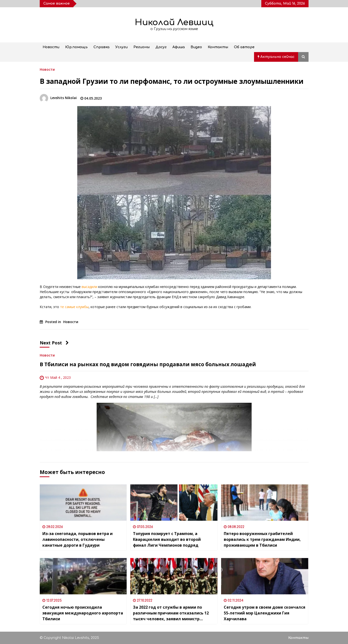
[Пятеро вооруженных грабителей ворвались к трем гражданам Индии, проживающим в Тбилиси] (265, 503)
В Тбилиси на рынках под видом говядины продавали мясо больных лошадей (148, 364)
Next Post (54, 343)
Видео (196, 47)
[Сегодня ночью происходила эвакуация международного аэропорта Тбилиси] (83, 576)
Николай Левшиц (174, 22)
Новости (51, 47)
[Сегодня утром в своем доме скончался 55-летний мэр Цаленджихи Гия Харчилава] (265, 576)
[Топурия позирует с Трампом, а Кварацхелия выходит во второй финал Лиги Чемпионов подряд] (174, 503)
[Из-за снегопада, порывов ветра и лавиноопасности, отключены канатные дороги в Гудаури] (83, 503)
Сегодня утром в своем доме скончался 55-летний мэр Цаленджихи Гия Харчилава (265, 613)
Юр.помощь (76, 47)
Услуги (121, 47)
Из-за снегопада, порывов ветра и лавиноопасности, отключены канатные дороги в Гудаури (77, 539)
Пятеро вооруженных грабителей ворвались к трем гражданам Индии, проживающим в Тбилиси (262, 539)
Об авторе (244, 47)
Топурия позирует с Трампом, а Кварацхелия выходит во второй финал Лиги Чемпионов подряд (167, 539)
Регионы (142, 47)
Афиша (179, 47)
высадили (89, 287)
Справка (101, 47)
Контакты (218, 47)
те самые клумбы (74, 307)
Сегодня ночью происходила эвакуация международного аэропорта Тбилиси (83, 613)
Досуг (161, 47)
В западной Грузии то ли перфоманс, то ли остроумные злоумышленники (172, 81)
